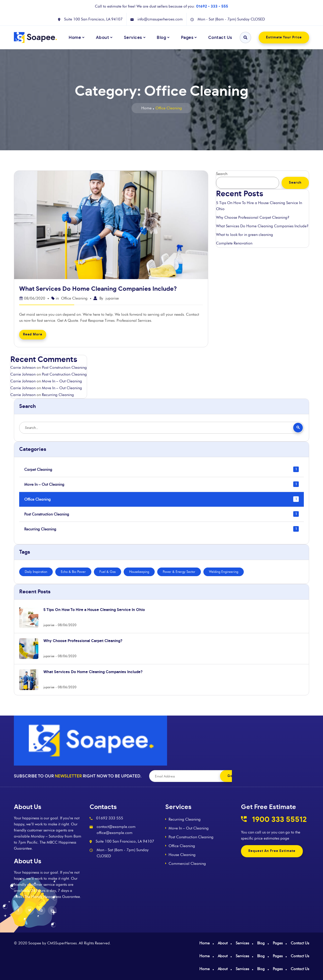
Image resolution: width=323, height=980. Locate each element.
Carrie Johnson (23, 367)
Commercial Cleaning (187, 864)
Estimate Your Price (284, 38)
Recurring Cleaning (58, 395)
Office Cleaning (74, 298)
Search (222, 174)
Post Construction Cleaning (64, 367)
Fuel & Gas (107, 572)
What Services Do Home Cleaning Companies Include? (98, 289)
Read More (33, 335)
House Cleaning (182, 855)
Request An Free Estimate (272, 851)
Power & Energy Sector (179, 572)
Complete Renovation (234, 243)
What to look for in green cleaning (245, 235)
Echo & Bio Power (73, 572)
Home (146, 108)
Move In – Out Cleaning (62, 381)
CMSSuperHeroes (62, 943)
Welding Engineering (224, 572)
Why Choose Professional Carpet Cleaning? (253, 217)
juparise (112, 298)
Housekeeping (139, 572)
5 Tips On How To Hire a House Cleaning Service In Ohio (259, 206)
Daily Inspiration (36, 572)
